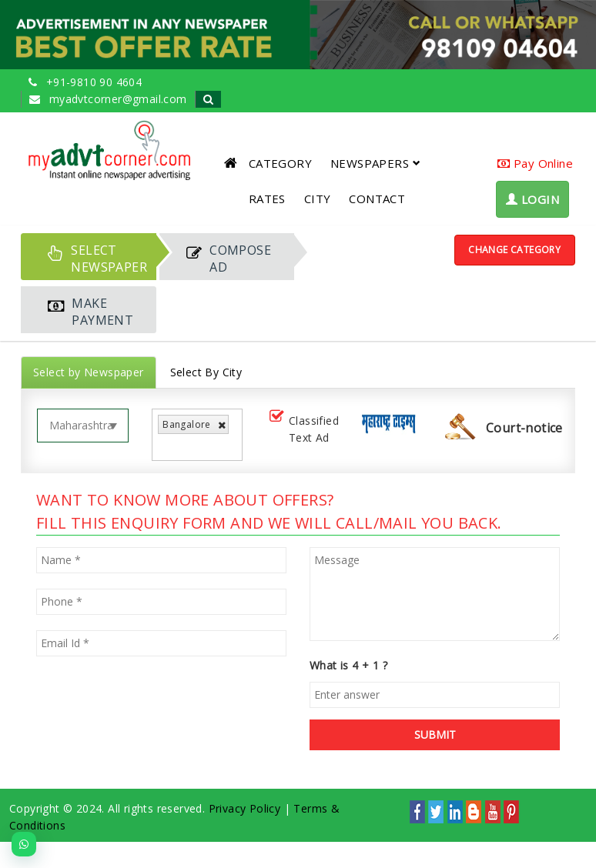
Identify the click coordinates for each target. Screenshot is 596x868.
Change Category (514, 250)
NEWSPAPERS (375, 163)
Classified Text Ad (303, 429)
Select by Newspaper (89, 372)
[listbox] (167, 446)
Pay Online (535, 163)
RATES (267, 199)
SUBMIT (435, 734)
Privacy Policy (245, 808)
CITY (318, 199)
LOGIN (532, 199)
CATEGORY (280, 163)
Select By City (206, 372)
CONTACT (377, 199)
